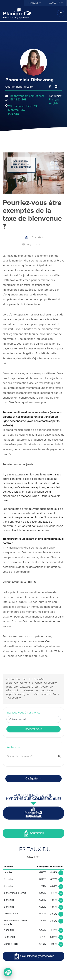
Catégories (32, 779)
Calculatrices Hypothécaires (34, 956)
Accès (55, 3)
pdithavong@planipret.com (27, 96)
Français (34, 3)
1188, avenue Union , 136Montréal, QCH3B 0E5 (23, 110)
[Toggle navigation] (61, 13)
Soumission (33, 833)
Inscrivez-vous (33, 729)
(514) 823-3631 (18, 100)
